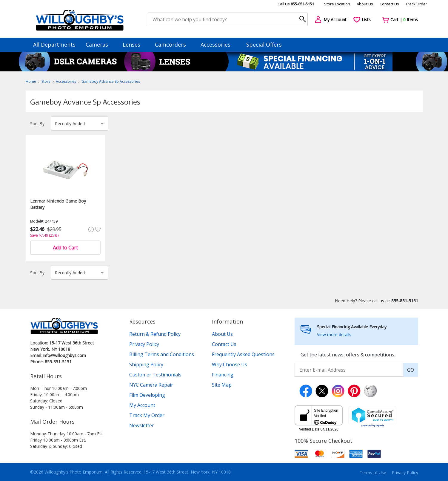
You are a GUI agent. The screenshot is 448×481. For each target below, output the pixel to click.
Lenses (134, 45)
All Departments (54, 45)
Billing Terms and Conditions (162, 354)
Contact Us (389, 4)
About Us (365, 4)
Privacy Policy (144, 344)
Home (31, 81)
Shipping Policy (146, 364)
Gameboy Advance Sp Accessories (111, 81)
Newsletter (142, 425)
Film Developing (147, 395)
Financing (223, 375)
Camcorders (173, 45)
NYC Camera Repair (151, 385)
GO (411, 370)
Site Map (222, 385)
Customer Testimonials (155, 375)
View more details (334, 334)
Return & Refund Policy (155, 334)
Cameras (100, 45)
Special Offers (264, 45)
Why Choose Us (230, 364)
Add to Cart (65, 248)
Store (46, 81)
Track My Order (147, 415)
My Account (142, 405)
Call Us (296, 4)
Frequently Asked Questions (243, 354)
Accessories (218, 45)
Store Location (337, 4)
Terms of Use (373, 472)
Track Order (416, 4)
